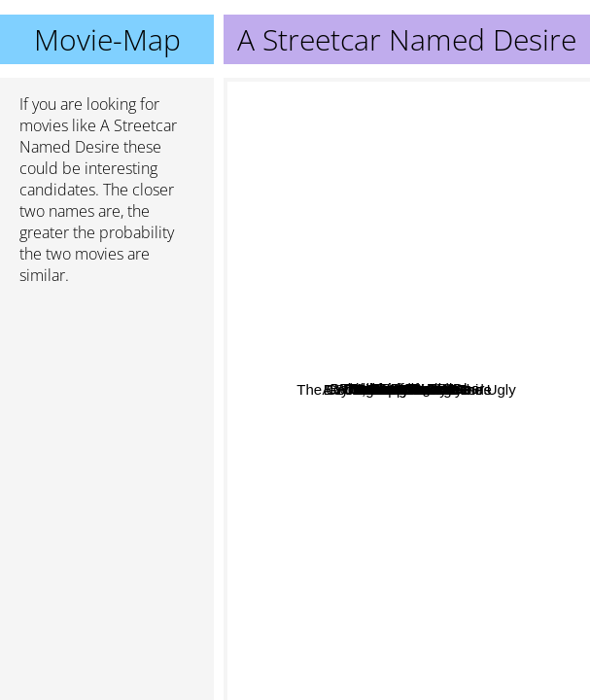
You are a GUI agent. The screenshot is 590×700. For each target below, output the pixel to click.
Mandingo (383, 273)
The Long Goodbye (489, 461)
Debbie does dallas (338, 371)
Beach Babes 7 (392, 482)
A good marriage (371, 249)
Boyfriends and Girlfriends (465, 347)
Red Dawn (449, 309)
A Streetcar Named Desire (407, 389)
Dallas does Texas (373, 337)
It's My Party (394, 509)
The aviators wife (398, 223)
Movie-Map (107, 39)
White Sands (450, 292)
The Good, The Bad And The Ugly (341, 661)
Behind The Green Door (358, 315)
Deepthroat (359, 385)
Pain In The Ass (439, 440)
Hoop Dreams (375, 588)
